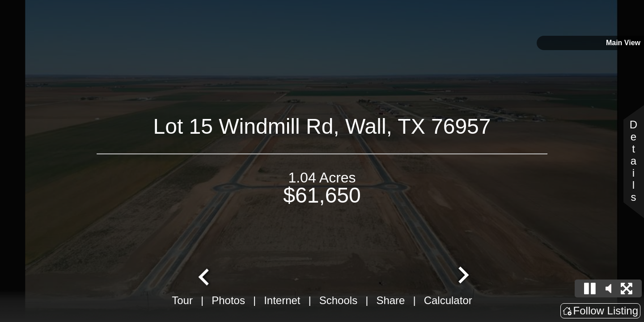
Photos (228, 300)
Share (390, 300)
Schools (338, 300)
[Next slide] (462, 276)
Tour (182, 300)
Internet (282, 300)
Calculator (448, 300)
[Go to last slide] (205, 276)
